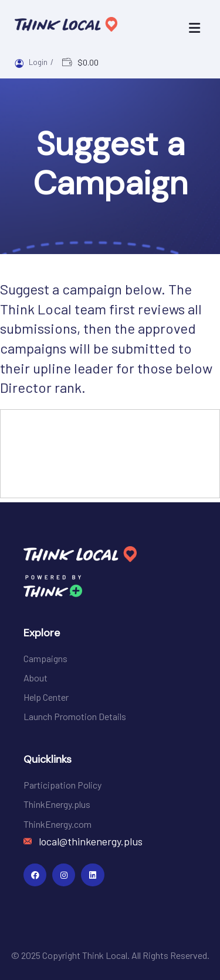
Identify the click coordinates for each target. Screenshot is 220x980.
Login (39, 62)
